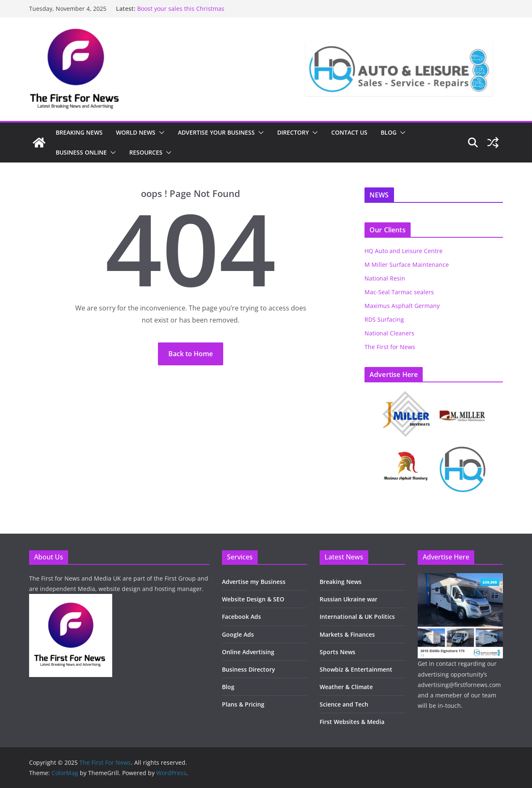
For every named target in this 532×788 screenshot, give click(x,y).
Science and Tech (344, 704)
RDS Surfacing (384, 319)
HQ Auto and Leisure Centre (404, 251)
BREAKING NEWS (79, 132)
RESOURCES (146, 152)
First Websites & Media (352, 722)
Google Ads (238, 634)
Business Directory (249, 669)
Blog (228, 687)
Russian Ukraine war (349, 599)
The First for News (390, 347)
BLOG (389, 132)
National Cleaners (389, 333)
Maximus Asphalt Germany (402, 306)
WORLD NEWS (136, 132)
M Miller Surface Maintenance (407, 265)
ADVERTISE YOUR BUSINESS (216, 132)
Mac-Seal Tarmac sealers (399, 292)
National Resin (385, 278)
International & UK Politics (357, 617)
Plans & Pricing (243, 704)
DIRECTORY (293, 132)
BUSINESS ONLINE (81, 152)
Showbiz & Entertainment (356, 669)
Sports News (337, 652)
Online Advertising (248, 652)
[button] (160, 133)
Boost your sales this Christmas (181, 9)
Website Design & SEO (253, 599)
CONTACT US (349, 132)
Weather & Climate (346, 687)
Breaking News (341, 582)
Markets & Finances (347, 634)
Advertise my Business (254, 582)
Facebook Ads (241, 617)
